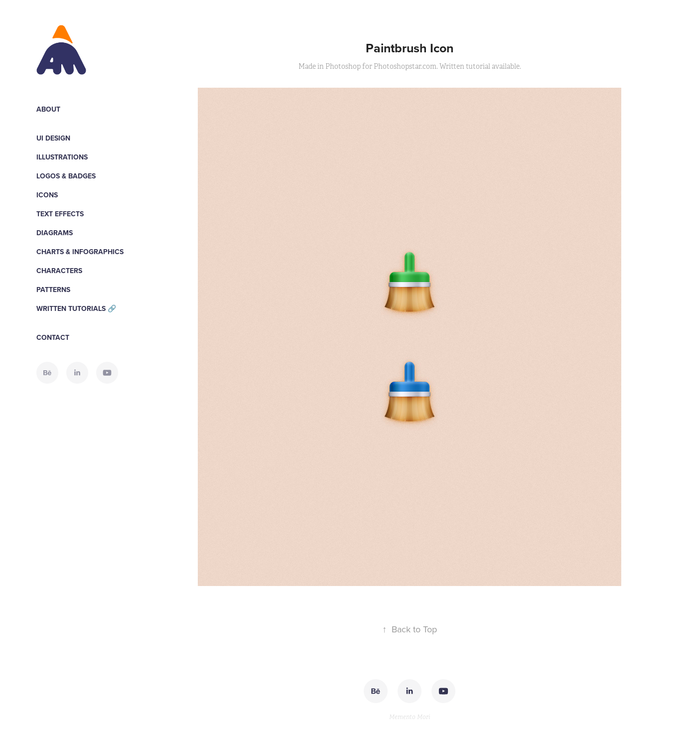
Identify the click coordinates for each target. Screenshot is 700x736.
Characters (59, 271)
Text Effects (60, 214)
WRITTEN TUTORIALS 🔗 (76, 308)
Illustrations (62, 157)
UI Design (53, 138)
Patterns (53, 290)
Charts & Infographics (80, 252)
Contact (53, 337)
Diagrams (55, 233)
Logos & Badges (66, 176)
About (48, 109)
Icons (47, 195)
